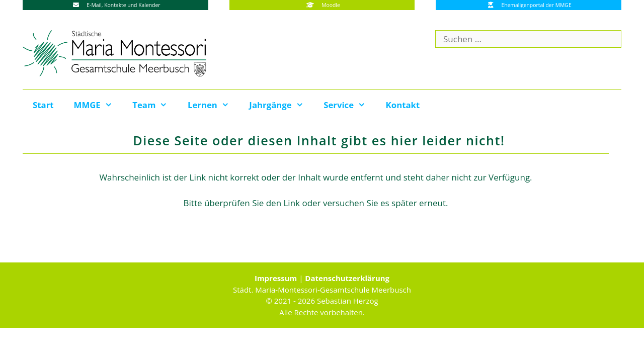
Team (155, 105)
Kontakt (403, 105)
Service (349, 105)
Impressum (276, 278)
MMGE (98, 105)
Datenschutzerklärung (347, 278)
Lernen (213, 105)
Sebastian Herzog (348, 301)
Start (43, 105)
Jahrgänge (281, 105)
